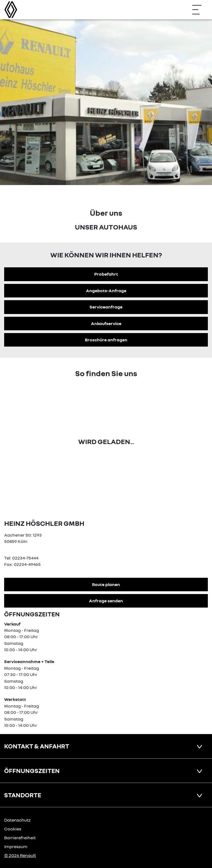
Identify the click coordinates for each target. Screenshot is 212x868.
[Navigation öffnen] (200, 10)
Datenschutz (17, 820)
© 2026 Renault (20, 855)
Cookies (13, 829)
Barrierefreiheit (20, 838)
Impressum (16, 846)
